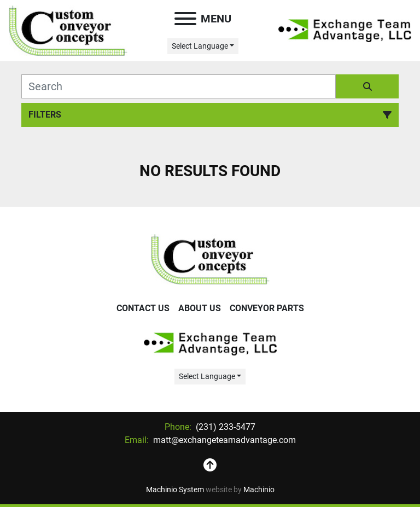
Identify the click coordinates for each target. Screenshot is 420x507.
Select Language (200, 46)
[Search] (179, 86)
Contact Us (143, 308)
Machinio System (175, 489)
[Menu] (185, 19)
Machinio (259, 489)
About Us (200, 308)
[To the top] (210, 465)
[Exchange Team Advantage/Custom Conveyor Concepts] (210, 258)
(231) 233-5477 (224, 427)
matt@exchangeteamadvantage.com (223, 440)
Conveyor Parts (267, 308)
